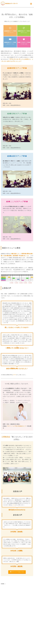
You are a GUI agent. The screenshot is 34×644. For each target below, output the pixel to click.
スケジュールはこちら (18, 572)
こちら (14, 505)
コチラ (14, 375)
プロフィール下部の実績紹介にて (16, 426)
